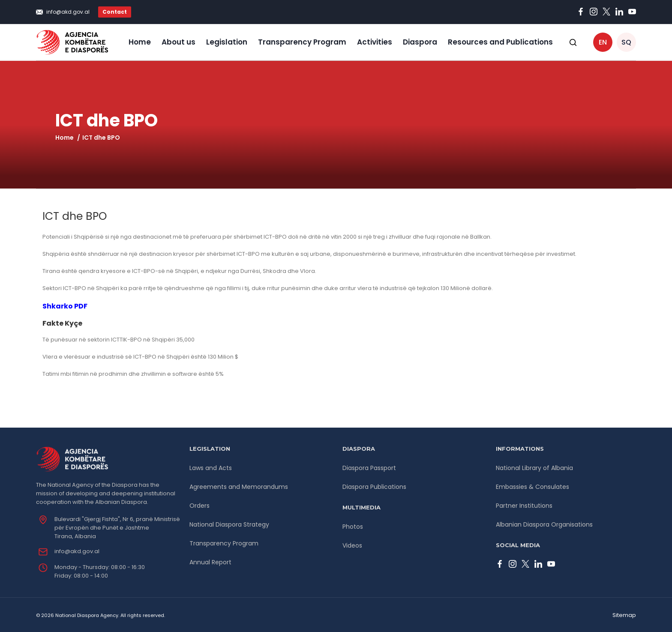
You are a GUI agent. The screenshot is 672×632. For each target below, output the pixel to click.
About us (178, 42)
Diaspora (420, 42)
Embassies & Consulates (532, 487)
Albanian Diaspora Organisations (544, 524)
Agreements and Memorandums (239, 487)
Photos (353, 527)
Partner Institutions (524, 506)
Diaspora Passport (369, 468)
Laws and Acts (211, 468)
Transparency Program (302, 42)
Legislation (227, 42)
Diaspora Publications (374, 487)
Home (140, 42)
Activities (375, 42)
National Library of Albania (534, 468)
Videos (352, 545)
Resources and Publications (500, 42)
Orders (199, 506)
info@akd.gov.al (68, 12)
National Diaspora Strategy (229, 524)
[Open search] (573, 42)
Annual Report (210, 562)
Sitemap (624, 615)
